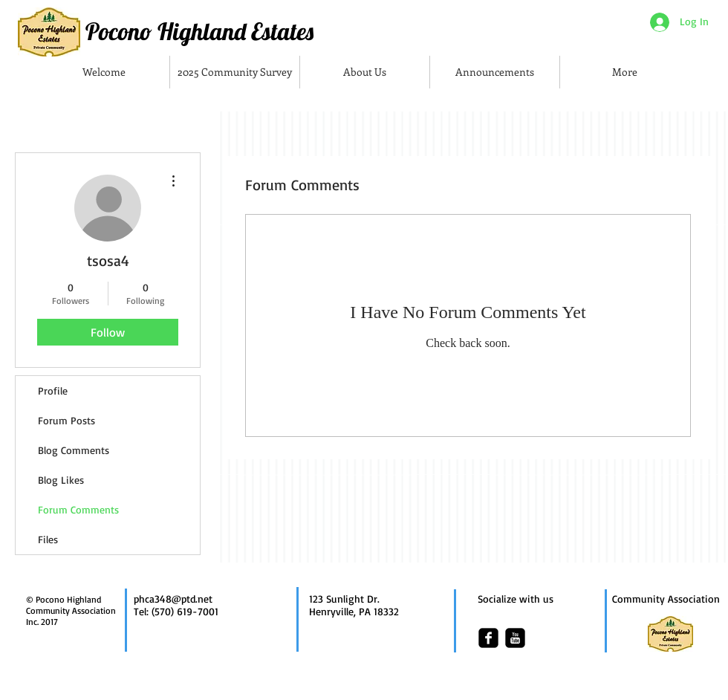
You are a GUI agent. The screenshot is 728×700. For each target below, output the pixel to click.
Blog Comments (74, 450)
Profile (53, 390)
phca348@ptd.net (173, 599)
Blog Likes (61, 480)
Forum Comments (78, 509)
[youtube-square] (515, 638)
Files (48, 539)
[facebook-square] (488, 638)
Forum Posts (66, 420)
